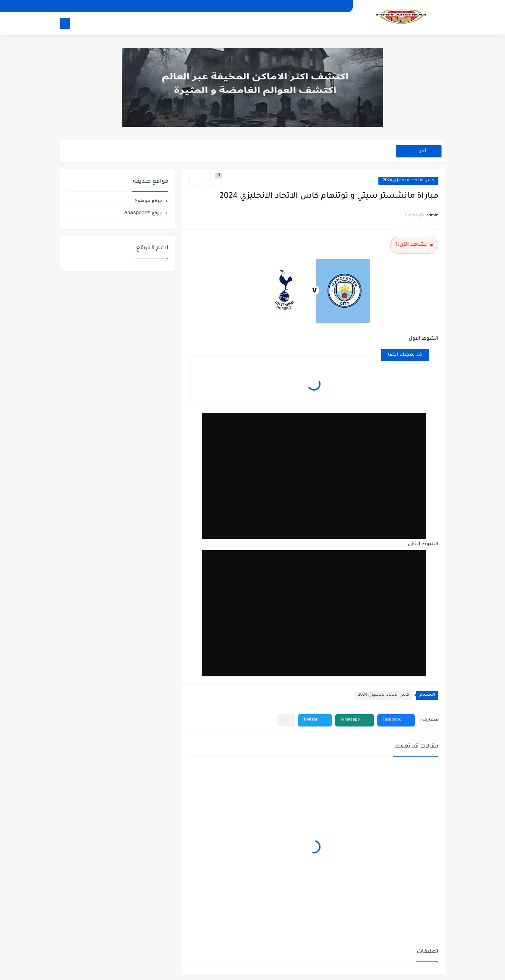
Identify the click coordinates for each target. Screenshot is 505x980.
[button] (396, 720)
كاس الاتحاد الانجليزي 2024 (408, 181)
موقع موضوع (149, 200)
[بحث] (65, 23)
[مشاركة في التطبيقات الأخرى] (286, 720)
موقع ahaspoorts (144, 212)
